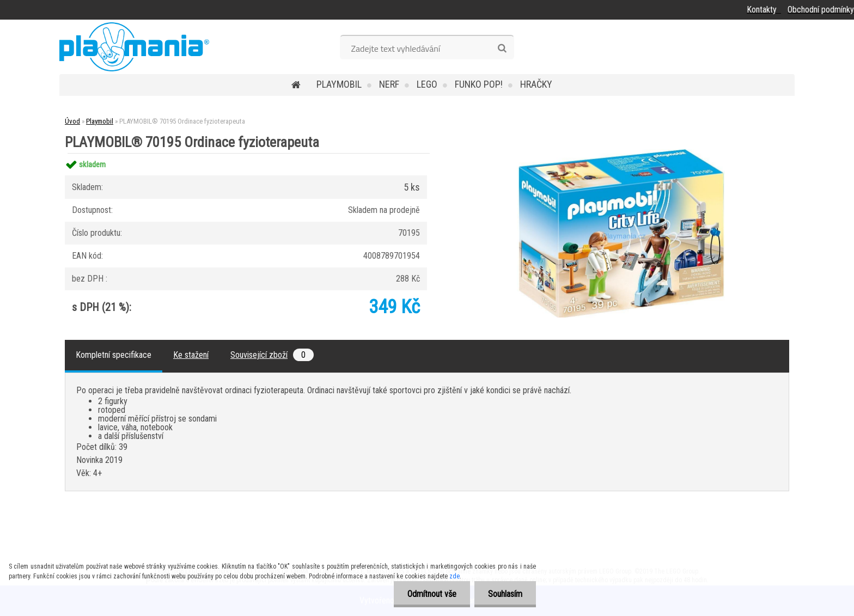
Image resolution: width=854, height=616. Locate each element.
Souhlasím (505, 594)
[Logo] (134, 47)
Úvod (72, 121)
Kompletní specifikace (114, 355)
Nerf (389, 84)
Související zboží (272, 355)
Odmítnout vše (432, 594)
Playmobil (339, 84)
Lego (427, 84)
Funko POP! (479, 84)
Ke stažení (191, 355)
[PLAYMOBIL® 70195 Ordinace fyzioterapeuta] (621, 153)
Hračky (536, 84)
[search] (502, 48)
